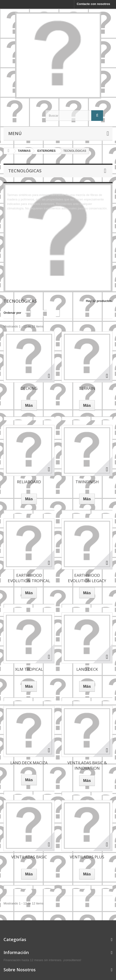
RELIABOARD (29, 482)
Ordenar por (12, 313)
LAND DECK (87, 669)
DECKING (29, 388)
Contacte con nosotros (93, 4)
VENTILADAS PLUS (87, 857)
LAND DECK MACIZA (29, 763)
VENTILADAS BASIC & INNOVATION (87, 765)
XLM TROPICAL (29, 669)
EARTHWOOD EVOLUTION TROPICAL (29, 578)
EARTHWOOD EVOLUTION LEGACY (87, 578)
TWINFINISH (87, 482)
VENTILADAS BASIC (29, 857)
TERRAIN (87, 388)
